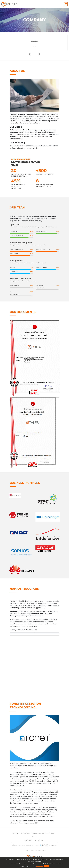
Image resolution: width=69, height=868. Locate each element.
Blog (52, 833)
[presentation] (30, 54)
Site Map (16, 833)
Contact (34, 837)
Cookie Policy (40, 866)
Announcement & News (40, 833)
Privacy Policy (26, 833)
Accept (47, 866)
